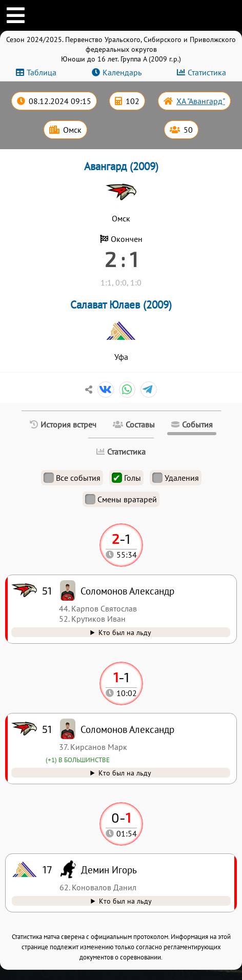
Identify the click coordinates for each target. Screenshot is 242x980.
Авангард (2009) (121, 166)
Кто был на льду (125, 901)
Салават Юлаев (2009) (121, 305)
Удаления (176, 478)
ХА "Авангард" (201, 101)
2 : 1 (121, 259)
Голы (126, 478)
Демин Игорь (109, 870)
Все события (72, 478)
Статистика (207, 72)
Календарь (122, 72)
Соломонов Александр (127, 729)
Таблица (42, 72)
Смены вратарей (121, 499)
